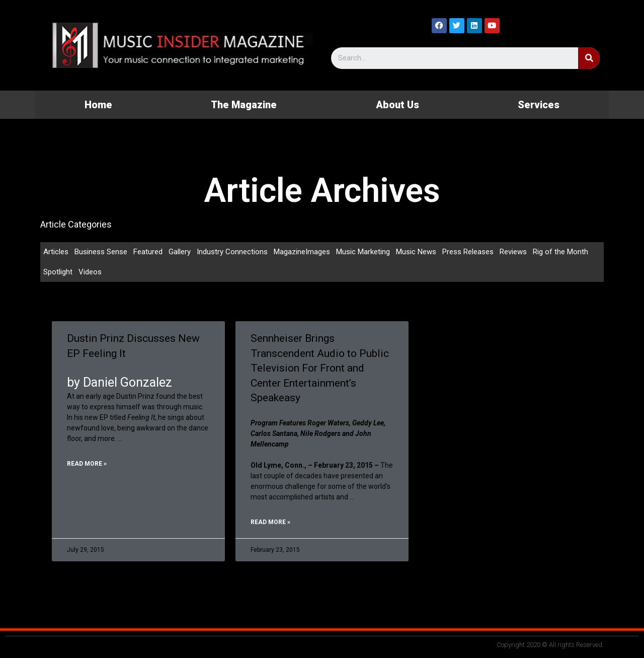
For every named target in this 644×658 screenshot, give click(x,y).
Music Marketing (363, 252)
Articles (56, 252)
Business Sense (101, 252)
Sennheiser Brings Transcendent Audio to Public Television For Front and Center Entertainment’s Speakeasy (320, 368)
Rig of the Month (560, 252)
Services (539, 105)
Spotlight (58, 272)
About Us (397, 105)
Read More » (87, 464)
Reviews (513, 252)
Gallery (180, 252)
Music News (416, 252)
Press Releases (468, 252)
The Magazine (244, 105)
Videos (90, 272)
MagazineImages (302, 252)
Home (98, 105)
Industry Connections (232, 252)
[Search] (589, 58)
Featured (148, 252)
